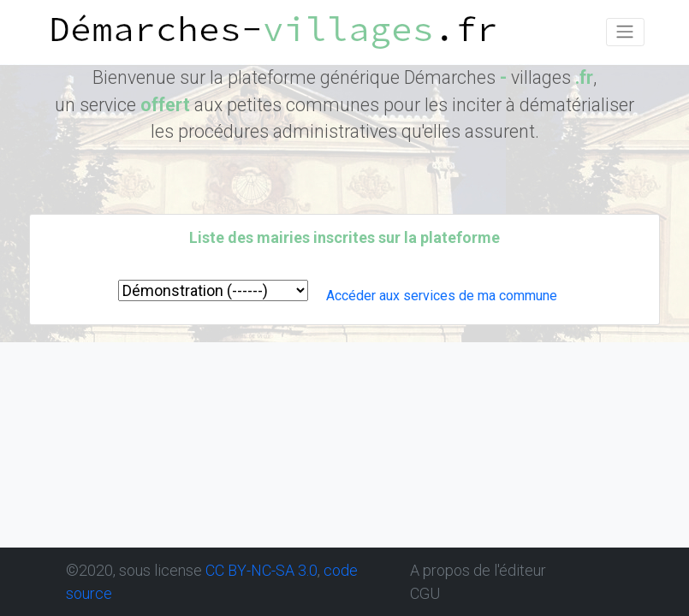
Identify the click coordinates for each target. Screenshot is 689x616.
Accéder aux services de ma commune (442, 296)
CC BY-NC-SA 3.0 (261, 570)
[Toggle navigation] (625, 32)
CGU (425, 593)
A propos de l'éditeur (478, 570)
